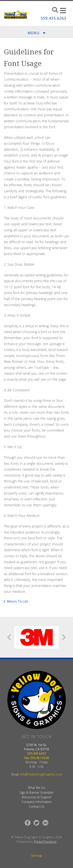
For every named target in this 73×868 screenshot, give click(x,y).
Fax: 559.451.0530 (37, 758)
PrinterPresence (45, 842)
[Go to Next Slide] (64, 637)
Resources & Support (37, 797)
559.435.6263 (53, 18)
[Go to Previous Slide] (9, 637)
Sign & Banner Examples (37, 792)
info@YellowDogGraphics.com (41, 774)
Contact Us (36, 806)
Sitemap (36, 856)
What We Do (37, 788)
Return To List (17, 601)
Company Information (36, 802)
